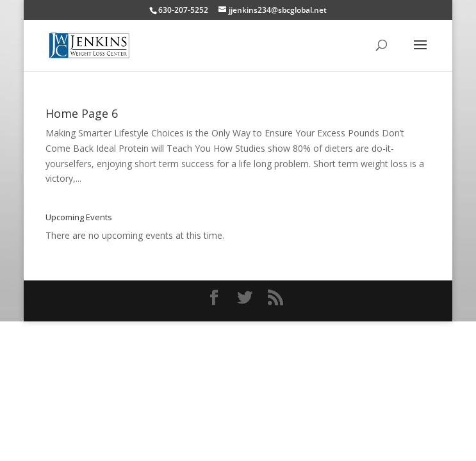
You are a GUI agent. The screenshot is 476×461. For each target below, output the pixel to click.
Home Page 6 (82, 113)
